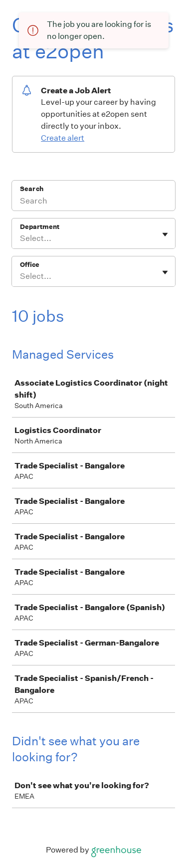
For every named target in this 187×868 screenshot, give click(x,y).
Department (40, 227)
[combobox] (21, 238)
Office (30, 265)
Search (32, 189)
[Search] (93, 202)
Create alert (63, 138)
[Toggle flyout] (165, 234)
